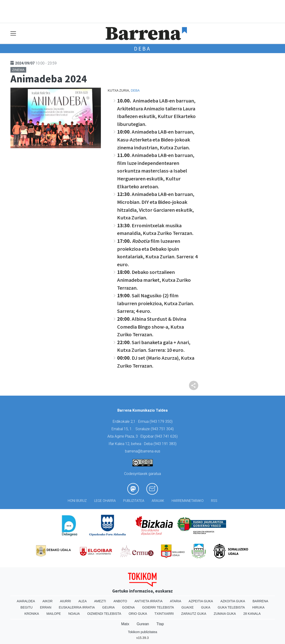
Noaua (74, 614)
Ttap (160, 624)
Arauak (158, 501)
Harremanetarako (188, 501)
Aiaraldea (26, 601)
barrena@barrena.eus (143, 451)
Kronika (32, 614)
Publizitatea (134, 501)
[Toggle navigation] (13, 34)
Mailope (54, 614)
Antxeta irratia (149, 601)
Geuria (109, 607)
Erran (46, 607)
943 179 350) (162, 421)
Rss (214, 501)
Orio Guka (138, 614)
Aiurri (66, 601)
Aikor (48, 601)
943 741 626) (167, 436)
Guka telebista (231, 607)
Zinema (18, 70)
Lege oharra (105, 501)
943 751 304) (163, 429)
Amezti (100, 601)
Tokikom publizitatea (142, 632)
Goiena (128, 607)
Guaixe (187, 607)
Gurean (143, 624)
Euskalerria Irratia (77, 607)
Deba (142, 49)
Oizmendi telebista (104, 614)
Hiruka (258, 607)
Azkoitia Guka (233, 601)
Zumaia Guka (225, 614)
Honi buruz (77, 501)
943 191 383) (166, 444)
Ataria (176, 601)
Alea (83, 601)
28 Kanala (252, 614)
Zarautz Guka (194, 614)
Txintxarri (164, 614)
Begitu (26, 607)
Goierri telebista (158, 607)
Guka (206, 607)
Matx (125, 624)
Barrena (260, 601)
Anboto (120, 601)
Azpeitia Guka (201, 601)
